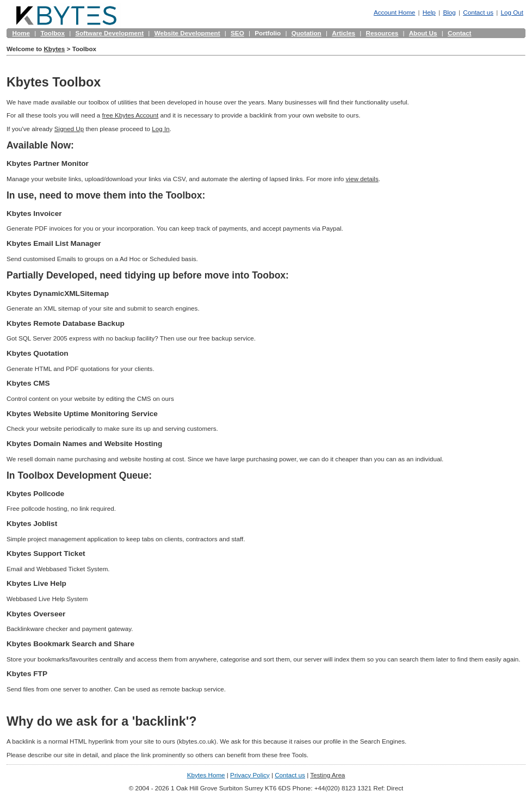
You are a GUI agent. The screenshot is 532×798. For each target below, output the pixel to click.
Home (21, 33)
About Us (423, 33)
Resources (382, 33)
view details (362, 179)
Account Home (394, 12)
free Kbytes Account (131, 115)
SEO (237, 33)
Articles (344, 33)
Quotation (307, 33)
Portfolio (268, 33)
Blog (449, 12)
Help (429, 12)
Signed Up (69, 129)
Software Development (109, 33)
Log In (160, 129)
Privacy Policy (250, 775)
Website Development (187, 33)
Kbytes (54, 49)
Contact (459, 33)
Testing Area (327, 775)
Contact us (478, 12)
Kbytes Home (206, 775)
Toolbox (52, 33)
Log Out (512, 12)
